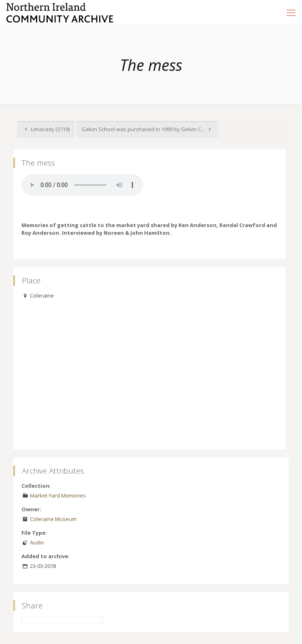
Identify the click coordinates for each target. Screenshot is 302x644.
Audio (37, 542)
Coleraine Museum (53, 519)
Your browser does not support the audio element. (82, 185)
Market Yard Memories (58, 495)
